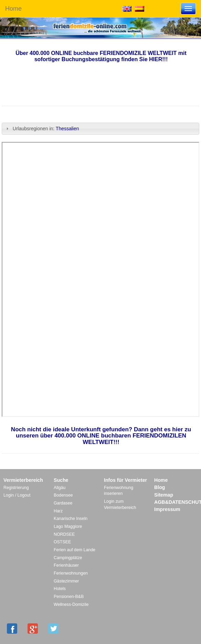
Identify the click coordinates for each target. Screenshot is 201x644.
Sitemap (164, 495)
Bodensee (63, 495)
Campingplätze (68, 558)
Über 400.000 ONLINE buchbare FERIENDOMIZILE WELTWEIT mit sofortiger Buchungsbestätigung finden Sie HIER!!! (101, 56)
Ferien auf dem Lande (75, 550)
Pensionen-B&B (69, 597)
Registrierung (16, 488)
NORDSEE (64, 534)
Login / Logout (17, 495)
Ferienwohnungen (71, 573)
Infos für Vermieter (125, 480)
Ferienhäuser (66, 565)
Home (13, 9)
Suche (61, 480)
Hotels (60, 589)
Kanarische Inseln (71, 519)
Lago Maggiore (68, 526)
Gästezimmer (66, 581)
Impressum (167, 509)
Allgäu (60, 488)
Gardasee (63, 503)
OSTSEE (62, 542)
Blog (160, 487)
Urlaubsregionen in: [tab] (42, 129)
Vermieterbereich (23, 480)
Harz (58, 511)
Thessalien (68, 129)
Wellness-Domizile (71, 604)
